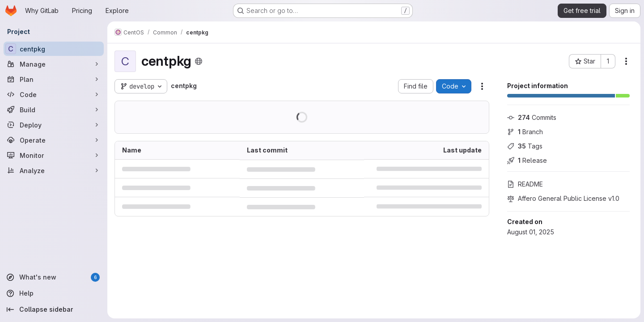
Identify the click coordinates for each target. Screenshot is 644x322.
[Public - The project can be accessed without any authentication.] (199, 61)
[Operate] (54, 140)
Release (527, 160)
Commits (532, 117)
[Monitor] (54, 155)
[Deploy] (54, 125)
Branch (525, 132)
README (525, 184)
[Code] (54, 94)
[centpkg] (54, 49)
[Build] (54, 110)
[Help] (54, 293)
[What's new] (54, 277)
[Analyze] (54, 170)
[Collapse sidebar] (54, 309)
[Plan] (54, 79)
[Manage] (54, 64)
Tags (525, 146)
